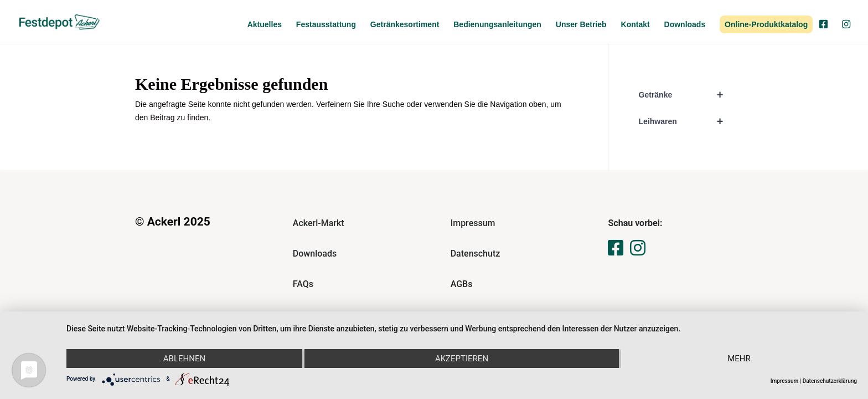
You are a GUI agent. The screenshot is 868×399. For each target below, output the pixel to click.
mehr (739, 359)
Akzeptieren (462, 359)
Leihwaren (686, 121)
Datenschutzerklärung (830, 381)
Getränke (686, 95)
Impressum (785, 381)
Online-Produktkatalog (766, 25)
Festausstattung (326, 25)
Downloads (685, 25)
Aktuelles (265, 25)
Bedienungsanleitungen (497, 25)
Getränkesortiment (405, 25)
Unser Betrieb (581, 25)
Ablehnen (184, 359)
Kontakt (635, 25)
